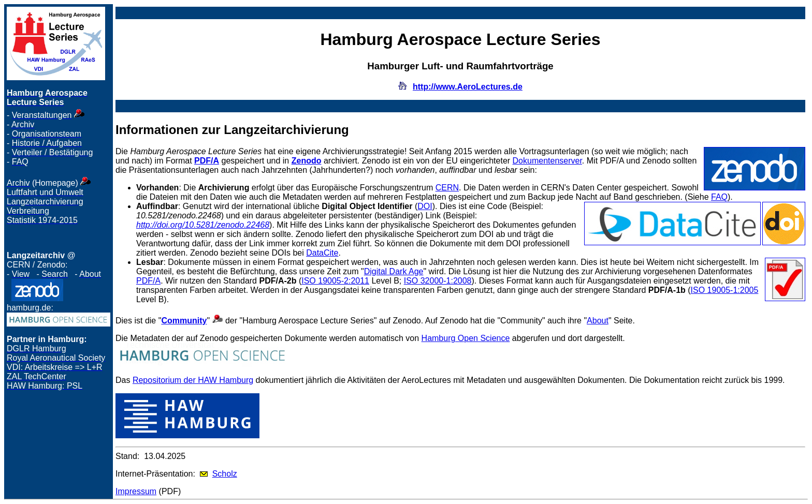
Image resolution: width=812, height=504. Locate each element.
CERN (447, 188)
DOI (425, 206)
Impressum (136, 491)
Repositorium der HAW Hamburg (193, 380)
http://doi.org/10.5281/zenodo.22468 (203, 225)
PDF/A (148, 281)
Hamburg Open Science (466, 338)
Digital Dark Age (394, 271)
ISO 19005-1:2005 (725, 290)
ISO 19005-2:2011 (335, 281)
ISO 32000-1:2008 (438, 281)
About (598, 321)
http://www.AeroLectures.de (468, 87)
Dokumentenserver (547, 161)
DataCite (322, 253)
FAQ (719, 197)
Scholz (225, 474)
